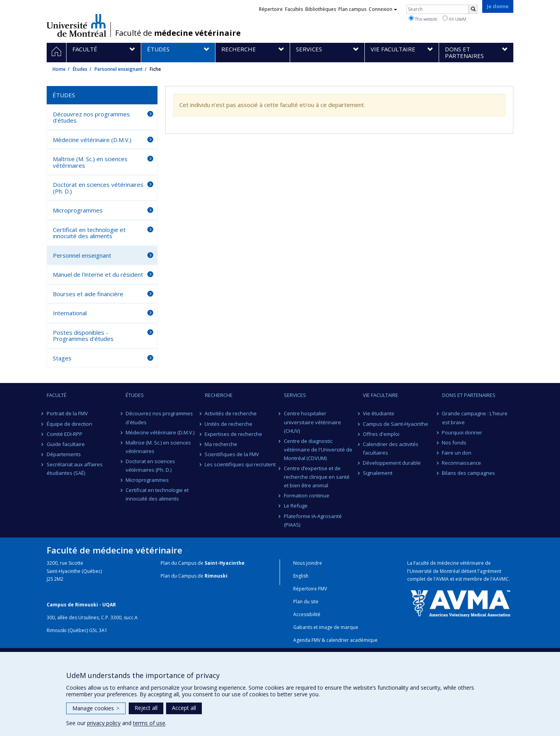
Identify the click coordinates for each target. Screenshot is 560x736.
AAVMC (501, 579)
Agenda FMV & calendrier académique (335, 640)
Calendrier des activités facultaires (391, 448)
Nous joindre (308, 563)
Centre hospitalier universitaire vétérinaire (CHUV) (312, 422)
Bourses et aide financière (88, 294)
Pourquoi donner (462, 432)
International (70, 313)
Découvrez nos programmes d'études (91, 117)
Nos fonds (454, 443)
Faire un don (457, 453)
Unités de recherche (229, 424)
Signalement (378, 473)
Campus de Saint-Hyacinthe (395, 424)
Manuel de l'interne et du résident (98, 274)
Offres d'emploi (381, 434)
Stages (62, 358)
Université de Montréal (76, 25)
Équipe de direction (69, 424)
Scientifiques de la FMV (232, 454)
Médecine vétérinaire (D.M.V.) (92, 140)
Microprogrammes (78, 210)
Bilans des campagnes (469, 473)
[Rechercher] (473, 9)
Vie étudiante (379, 413)
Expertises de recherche (234, 434)
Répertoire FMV (310, 589)
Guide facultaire (66, 444)
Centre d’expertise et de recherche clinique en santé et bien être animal (317, 477)
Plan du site (306, 602)
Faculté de (178, 33)
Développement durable (392, 463)
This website (423, 19)
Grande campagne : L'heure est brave (475, 418)
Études (80, 69)
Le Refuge (296, 506)
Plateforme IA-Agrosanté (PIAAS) (313, 520)
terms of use (149, 723)
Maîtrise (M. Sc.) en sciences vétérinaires (90, 162)
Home (59, 69)
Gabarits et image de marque (326, 627)
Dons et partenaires (469, 395)
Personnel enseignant (119, 69)
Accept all (184, 708)
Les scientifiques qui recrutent (241, 464)
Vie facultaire (381, 395)
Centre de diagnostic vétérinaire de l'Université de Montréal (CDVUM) (318, 450)
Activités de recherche (231, 413)
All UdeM (454, 19)
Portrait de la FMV (67, 413)
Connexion (383, 9)
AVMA (442, 579)
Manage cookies (96, 708)
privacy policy (104, 723)
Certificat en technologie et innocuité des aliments (89, 233)
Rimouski (216, 576)
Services (295, 395)
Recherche (219, 395)
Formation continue (307, 495)
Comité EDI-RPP (65, 434)
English (301, 576)
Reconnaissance (462, 463)
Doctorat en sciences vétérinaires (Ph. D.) (98, 188)
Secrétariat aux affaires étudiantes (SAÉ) (75, 469)
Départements (64, 454)
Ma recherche (221, 444)
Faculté (57, 395)
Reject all (146, 708)
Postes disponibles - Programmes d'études (83, 336)
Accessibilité (307, 614)
